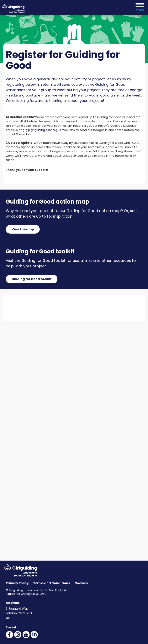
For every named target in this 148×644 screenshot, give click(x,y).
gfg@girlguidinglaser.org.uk (42, 130)
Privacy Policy (17, 583)
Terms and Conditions (52, 583)
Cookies (81, 583)
